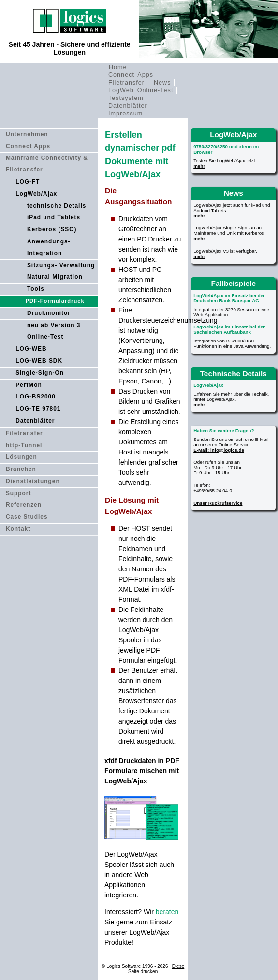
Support (19, 493)
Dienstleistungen (33, 481)
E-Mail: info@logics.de (219, 450)
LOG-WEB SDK (39, 361)
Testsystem (126, 98)
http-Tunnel (24, 445)
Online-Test (45, 337)
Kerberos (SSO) (52, 229)
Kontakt (18, 529)
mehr (199, 166)
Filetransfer (126, 83)
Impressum (125, 114)
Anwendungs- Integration (49, 247)
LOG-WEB (31, 349)
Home (118, 67)
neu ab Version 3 (54, 325)
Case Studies (27, 517)
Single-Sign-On (40, 373)
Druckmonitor (49, 313)
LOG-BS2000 (36, 397)
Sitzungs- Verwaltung (61, 265)
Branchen (21, 469)
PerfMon (29, 385)
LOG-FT (28, 182)
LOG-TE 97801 (38, 409)
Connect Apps (131, 75)
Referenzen (24, 505)
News (162, 83)
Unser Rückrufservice (218, 503)
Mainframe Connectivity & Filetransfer (47, 164)
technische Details (57, 206)
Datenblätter (128, 106)
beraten (167, 912)
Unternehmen (27, 134)
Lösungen (22, 457)
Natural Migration (55, 277)
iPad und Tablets (54, 217)
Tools (36, 289)
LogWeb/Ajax (36, 194)
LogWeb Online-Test (141, 90)
